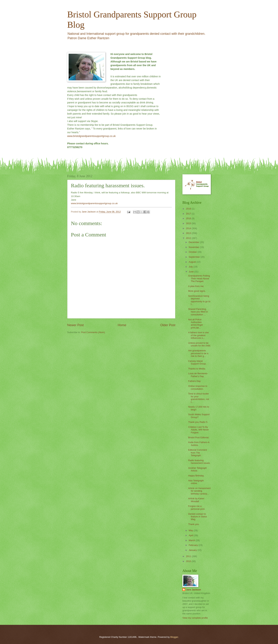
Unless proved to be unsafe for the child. (199, 344)
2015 (189, 223)
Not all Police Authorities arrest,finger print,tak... (196, 324)
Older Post (168, 325)
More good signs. (197, 291)
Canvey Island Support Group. (197, 362)
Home (122, 325)
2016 (189, 218)
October (193, 252)
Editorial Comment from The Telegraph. (198, 453)
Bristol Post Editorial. (199, 437)
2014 (189, 228)
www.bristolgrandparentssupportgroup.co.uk (91, 136)
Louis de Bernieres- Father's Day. (198, 375)
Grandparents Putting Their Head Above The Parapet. (199, 278)
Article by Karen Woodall (196, 500)
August (193, 262)
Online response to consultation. (198, 387)
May (191, 530)
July (191, 267)
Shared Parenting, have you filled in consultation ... (198, 312)
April (191, 535)
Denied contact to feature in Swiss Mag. (198, 517)
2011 (189, 556)
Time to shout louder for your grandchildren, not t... (199, 398)
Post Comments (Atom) (93, 332)
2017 (189, 214)
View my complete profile (195, 618)
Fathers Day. (195, 381)
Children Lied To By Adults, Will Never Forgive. (198, 430)
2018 (189, 209)
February (194, 545)
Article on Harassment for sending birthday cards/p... (199, 491)
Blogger (174, 637)
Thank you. (194, 524)
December (194, 242)
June (191, 272)
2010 (189, 561)
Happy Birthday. (196, 476)
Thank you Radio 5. (198, 422)
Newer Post (75, 325)
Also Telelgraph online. (196, 482)
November (194, 247)
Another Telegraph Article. (197, 469)
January (193, 550)
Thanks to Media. (197, 369)
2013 (189, 233)
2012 (189, 238)
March (192, 540)
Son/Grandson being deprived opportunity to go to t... (199, 300)
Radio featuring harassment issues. (199, 462)
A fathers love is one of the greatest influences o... (198, 335)
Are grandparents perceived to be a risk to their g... (198, 353)
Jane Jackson (193, 590)
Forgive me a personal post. (197, 507)
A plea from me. (196, 286)
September (195, 257)
